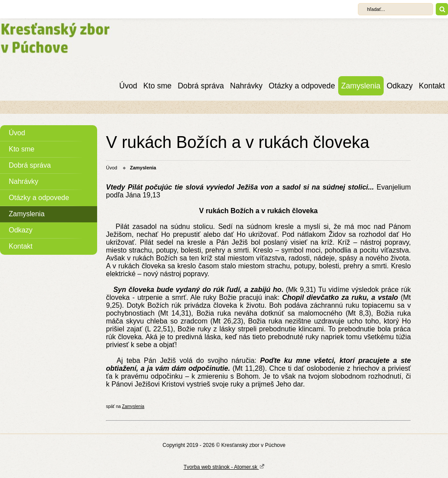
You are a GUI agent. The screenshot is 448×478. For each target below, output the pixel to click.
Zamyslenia (361, 86)
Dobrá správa (201, 86)
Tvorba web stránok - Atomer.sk (224, 467)
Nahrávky (246, 86)
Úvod (128, 86)
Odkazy (400, 86)
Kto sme (158, 86)
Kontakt (432, 86)
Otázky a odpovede (302, 86)
